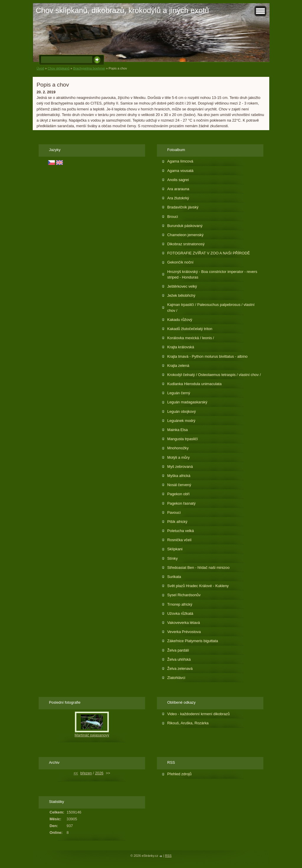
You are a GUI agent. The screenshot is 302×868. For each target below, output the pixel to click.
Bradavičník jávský (183, 207)
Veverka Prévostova (184, 632)
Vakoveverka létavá (184, 623)
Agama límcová (180, 161)
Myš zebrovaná (180, 467)
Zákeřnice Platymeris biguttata (193, 641)
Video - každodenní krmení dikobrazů (198, 714)
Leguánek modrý (181, 421)
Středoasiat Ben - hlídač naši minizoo (198, 568)
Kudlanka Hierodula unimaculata (194, 384)
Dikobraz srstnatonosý (186, 244)
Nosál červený (179, 485)
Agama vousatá (180, 171)
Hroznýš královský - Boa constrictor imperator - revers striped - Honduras (212, 274)
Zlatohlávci (176, 678)
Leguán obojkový (182, 411)
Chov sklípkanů (58, 68)
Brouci (173, 217)
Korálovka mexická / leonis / (191, 338)
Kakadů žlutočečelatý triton (190, 329)
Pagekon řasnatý (181, 503)
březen (86, 773)
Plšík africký (177, 522)
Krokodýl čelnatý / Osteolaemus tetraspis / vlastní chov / (214, 375)
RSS (168, 856)
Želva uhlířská (179, 659)
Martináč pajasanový (92, 735)
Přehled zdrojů (179, 774)
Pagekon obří (178, 494)
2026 (99, 773)
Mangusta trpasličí (183, 439)
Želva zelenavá (180, 669)
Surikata (174, 577)
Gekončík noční (180, 262)
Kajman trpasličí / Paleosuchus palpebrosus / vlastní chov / (211, 307)
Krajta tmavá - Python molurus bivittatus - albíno (207, 356)
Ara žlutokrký (178, 198)
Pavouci (174, 512)
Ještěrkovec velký (182, 286)
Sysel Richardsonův (184, 595)
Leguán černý (179, 393)
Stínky (173, 558)
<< (76, 773)
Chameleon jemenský (185, 235)
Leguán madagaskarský (187, 402)
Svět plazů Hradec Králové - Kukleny (198, 586)
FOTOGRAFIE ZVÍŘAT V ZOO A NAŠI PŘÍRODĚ (209, 253)
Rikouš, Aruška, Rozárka (188, 723)
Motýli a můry (178, 457)
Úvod (40, 68)
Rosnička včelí (179, 540)
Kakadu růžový (180, 320)
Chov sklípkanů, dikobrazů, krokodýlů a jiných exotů (122, 10)
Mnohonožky (178, 448)
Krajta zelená (178, 366)
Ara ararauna (178, 189)
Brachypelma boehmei (89, 68)
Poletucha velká (180, 531)
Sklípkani (175, 549)
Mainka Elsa (178, 430)
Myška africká (179, 476)
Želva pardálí (178, 650)
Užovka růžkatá (180, 613)
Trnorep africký (180, 604)
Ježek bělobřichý (181, 295)
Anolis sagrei (178, 180)
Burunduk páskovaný (185, 226)
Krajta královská (181, 347)
